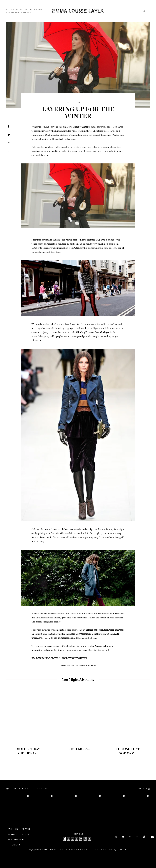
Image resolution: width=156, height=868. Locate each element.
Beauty (29, 10)
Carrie (77, 248)
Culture (38, 10)
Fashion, (71, 665)
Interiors (26, 12)
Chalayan (105, 332)
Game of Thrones (82, 127)
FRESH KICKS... (78, 749)
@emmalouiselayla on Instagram (28, 789)
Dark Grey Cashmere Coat (83, 634)
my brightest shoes (63, 638)
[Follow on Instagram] (143, 789)
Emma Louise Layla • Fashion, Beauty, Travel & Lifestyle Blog (75, 850)
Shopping (92, 665)
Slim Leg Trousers (85, 332)
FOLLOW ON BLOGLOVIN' (46, 658)
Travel (20, 10)
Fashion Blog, (81, 665)
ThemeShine (122, 850)
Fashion (10, 10)
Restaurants (13, 12)
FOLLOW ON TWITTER (74, 658)
